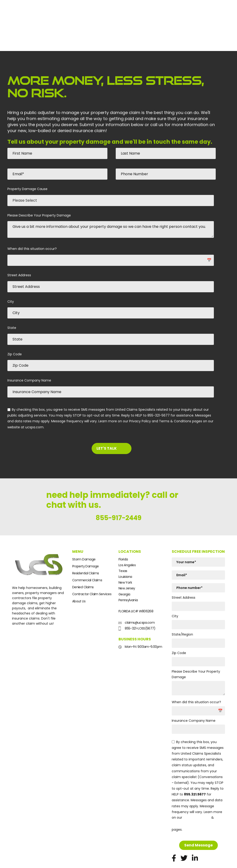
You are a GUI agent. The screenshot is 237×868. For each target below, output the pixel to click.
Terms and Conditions (194, 804)
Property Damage (85, 547)
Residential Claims (86, 554)
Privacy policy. (22, 861)
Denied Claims (83, 568)
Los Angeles (127, 546)
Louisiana (125, 557)
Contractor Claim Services (92, 575)
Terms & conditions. (47, 861)
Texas (123, 551)
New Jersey (127, 569)
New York (125, 563)
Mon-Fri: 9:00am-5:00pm (140, 627)
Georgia (124, 575)
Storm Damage (84, 540)
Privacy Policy (197, 798)
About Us (79, 582)
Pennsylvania (128, 581)
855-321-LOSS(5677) (137, 609)
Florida (123, 540)
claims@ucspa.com (137, 603)
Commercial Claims (87, 561)
